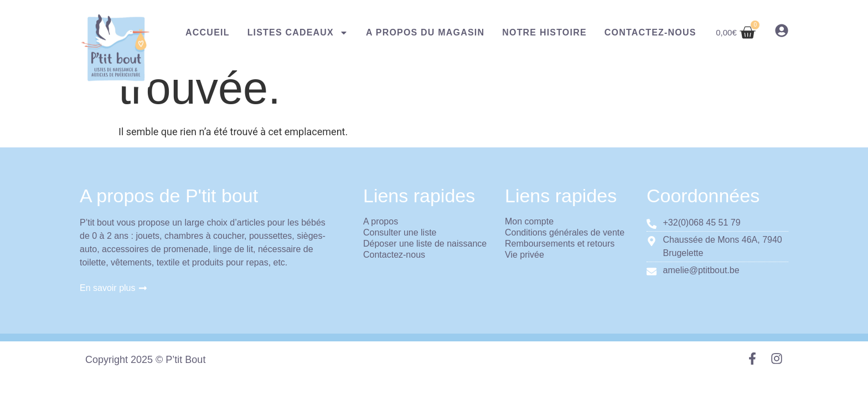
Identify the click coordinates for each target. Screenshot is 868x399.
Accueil (208, 32)
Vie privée (525, 255)
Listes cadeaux (298, 33)
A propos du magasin (425, 32)
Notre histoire (544, 32)
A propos (381, 221)
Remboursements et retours (560, 244)
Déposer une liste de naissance (425, 244)
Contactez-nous (650, 32)
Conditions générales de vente (565, 232)
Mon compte (529, 221)
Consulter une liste (400, 232)
